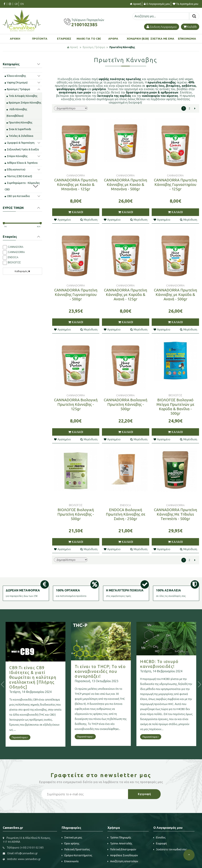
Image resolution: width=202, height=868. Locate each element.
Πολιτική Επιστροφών (122, 849)
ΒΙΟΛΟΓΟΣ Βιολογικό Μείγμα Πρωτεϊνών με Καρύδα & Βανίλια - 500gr (175, 407)
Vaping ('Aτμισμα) (16, 83)
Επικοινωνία (70, 861)
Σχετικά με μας (72, 838)
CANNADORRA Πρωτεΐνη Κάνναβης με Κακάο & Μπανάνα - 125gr (76, 184)
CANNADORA (16, 247)
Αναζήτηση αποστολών (123, 861)
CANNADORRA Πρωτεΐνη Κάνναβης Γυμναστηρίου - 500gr (76, 295)
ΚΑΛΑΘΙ (76, 212)
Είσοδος (160, 838)
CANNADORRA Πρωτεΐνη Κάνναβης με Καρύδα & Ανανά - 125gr (126, 295)
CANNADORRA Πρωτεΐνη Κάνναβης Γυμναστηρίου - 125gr (175, 184)
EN (22, 4)
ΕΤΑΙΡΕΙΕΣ (64, 39)
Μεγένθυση (89, 220)
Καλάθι (190, 27)
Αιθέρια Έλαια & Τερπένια (21, 163)
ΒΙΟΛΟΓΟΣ (14, 262)
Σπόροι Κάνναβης (16, 156)
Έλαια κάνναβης (15, 76)
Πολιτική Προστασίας (76, 849)
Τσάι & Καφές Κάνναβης (22, 96)
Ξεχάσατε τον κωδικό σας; (170, 849)
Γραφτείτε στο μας (101, 775)
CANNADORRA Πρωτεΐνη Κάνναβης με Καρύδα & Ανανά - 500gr (175, 295)
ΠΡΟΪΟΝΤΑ (40, 39)
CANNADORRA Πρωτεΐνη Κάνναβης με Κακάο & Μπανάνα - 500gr (126, 184)
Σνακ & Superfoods (19, 129)
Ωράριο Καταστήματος (77, 855)
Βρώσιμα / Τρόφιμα (94, 47)
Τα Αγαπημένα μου (186, 4)
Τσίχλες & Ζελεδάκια (20, 136)
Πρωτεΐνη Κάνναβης (122, 47)
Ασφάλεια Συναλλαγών (123, 855)
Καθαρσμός (22, 271)
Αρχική (135, 4)
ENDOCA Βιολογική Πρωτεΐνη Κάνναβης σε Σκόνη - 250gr (126, 514)
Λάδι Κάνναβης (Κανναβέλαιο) (17, 113)
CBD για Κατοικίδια (17, 196)
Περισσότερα (31, 737)
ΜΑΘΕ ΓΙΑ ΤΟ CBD (89, 39)
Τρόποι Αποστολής (120, 843)
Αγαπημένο (62, 220)
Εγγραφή (160, 843)
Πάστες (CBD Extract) (18, 176)
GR (16, 4)
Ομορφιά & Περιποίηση (20, 143)
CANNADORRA (16, 252)
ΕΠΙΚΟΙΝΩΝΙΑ (187, 39)
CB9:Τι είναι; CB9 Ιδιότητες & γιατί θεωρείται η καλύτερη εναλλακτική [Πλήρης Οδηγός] (44, 677)
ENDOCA (13, 257)
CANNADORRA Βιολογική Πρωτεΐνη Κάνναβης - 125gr (76, 404)
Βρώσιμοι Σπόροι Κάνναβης (24, 103)
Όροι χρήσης (71, 843)
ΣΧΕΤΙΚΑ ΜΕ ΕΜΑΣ (163, 39)
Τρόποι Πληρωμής (119, 838)
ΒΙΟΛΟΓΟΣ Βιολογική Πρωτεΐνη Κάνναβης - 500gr (76, 514)
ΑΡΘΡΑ (113, 39)
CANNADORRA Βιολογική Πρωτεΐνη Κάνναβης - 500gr (126, 404)
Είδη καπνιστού (15, 170)
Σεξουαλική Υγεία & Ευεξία (22, 149)
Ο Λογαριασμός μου (157, 4)
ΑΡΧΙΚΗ (15, 39)
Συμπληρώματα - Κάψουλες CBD (22, 186)
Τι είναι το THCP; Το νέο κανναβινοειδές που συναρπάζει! (111, 671)
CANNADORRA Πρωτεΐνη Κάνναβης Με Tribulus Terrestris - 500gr (175, 514)
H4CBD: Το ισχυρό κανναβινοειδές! (170, 664)
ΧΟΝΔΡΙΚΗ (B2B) (138, 39)
